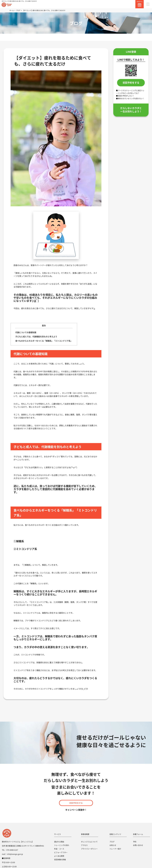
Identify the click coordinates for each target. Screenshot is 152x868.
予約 (135, 842)
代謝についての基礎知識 (26, 332)
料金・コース (59, 849)
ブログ (112, 842)
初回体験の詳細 (60, 859)
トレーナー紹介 (115, 849)
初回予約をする (131, 83)
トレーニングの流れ (62, 845)
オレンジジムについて (89, 842)
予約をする (140, 2)
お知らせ (113, 845)
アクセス (84, 845)
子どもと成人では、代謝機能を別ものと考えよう (36, 336)
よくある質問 (59, 856)
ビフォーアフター (61, 852)
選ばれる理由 (59, 842)
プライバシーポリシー (89, 849)
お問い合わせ (138, 845)
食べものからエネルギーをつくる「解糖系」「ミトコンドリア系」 (44, 341)
